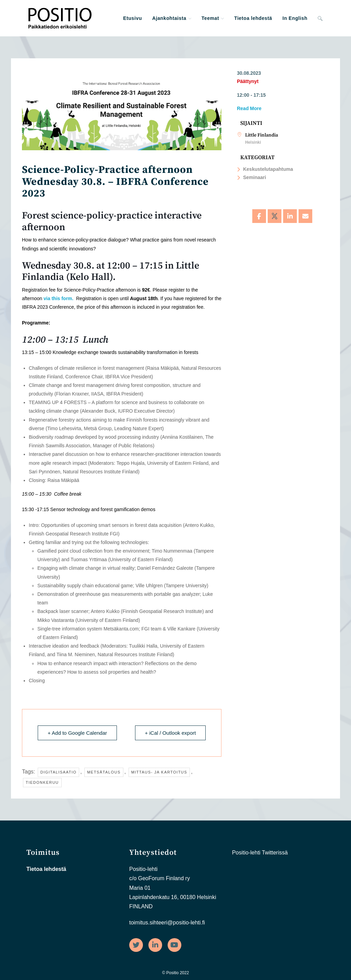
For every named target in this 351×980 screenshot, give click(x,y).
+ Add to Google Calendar (77, 733)
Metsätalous (104, 772)
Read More (249, 108)
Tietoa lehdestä (46, 869)
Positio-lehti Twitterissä (260, 853)
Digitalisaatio (59, 772)
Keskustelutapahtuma (265, 169)
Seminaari (251, 177)
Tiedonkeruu (42, 782)
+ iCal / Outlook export (171, 733)
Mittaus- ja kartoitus (159, 772)
